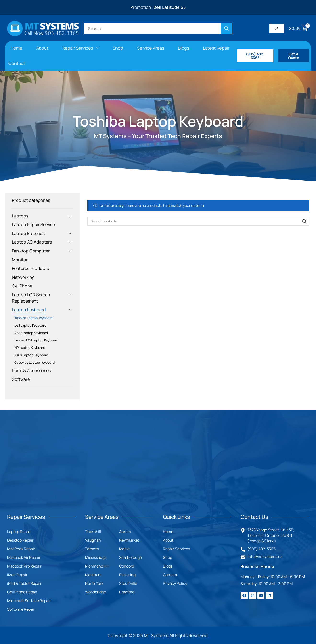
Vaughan (93, 540)
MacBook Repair (21, 549)
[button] (277, 28)
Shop (167, 557)
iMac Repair (17, 575)
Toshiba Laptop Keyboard (33, 318)
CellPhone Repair (22, 592)
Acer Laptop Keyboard (31, 333)
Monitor (20, 260)
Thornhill (93, 532)
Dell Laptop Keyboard (30, 325)
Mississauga (96, 557)
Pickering (127, 575)
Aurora (125, 532)
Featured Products (30, 268)
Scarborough (131, 557)
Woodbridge (95, 592)
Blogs (168, 566)
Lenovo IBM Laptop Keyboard (36, 340)
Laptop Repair (19, 532)
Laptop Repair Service (33, 224)
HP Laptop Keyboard (30, 348)
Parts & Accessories (31, 370)
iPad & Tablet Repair (24, 583)
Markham (93, 575)
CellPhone (22, 286)
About (168, 540)
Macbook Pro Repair (24, 566)
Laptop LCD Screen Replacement (31, 298)
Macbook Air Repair (24, 557)
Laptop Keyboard (29, 310)
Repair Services (176, 549)
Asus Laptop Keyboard (31, 355)
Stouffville (128, 583)
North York (94, 583)
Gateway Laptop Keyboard (34, 362)
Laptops (20, 216)
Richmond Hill (97, 566)
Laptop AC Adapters (32, 242)
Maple (124, 549)
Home (168, 532)
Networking (23, 277)
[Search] (226, 29)
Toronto (92, 549)
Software (21, 379)
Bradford (127, 592)
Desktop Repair (20, 540)
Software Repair (21, 609)
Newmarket (129, 540)
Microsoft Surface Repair (29, 601)
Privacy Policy (175, 583)
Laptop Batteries (28, 233)
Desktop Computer (31, 251)
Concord (127, 566)
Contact (170, 575)
